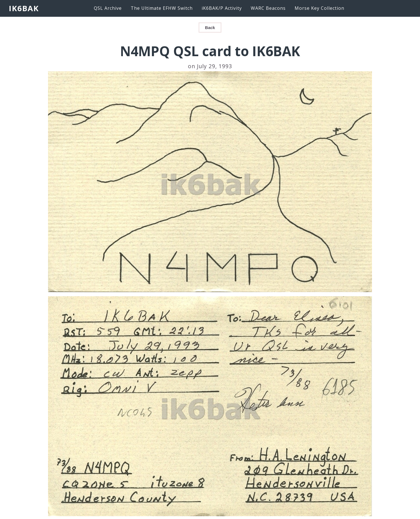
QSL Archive (108, 8)
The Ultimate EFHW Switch (162, 8)
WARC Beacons (268, 8)
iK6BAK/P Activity (222, 8)
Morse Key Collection (319, 8)
